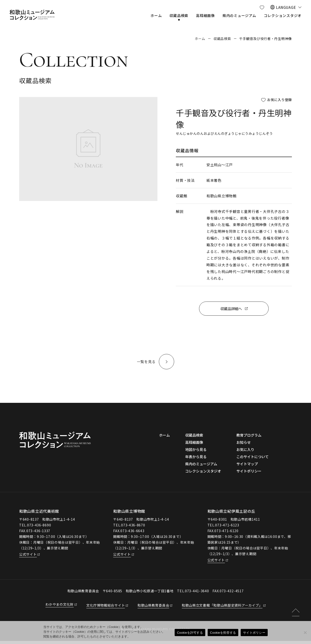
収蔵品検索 (222, 39)
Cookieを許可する (190, 633)
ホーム (200, 39)
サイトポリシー (254, 633)
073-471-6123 (227, 528)
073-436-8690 (39, 528)
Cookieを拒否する (223, 633)
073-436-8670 (133, 528)
